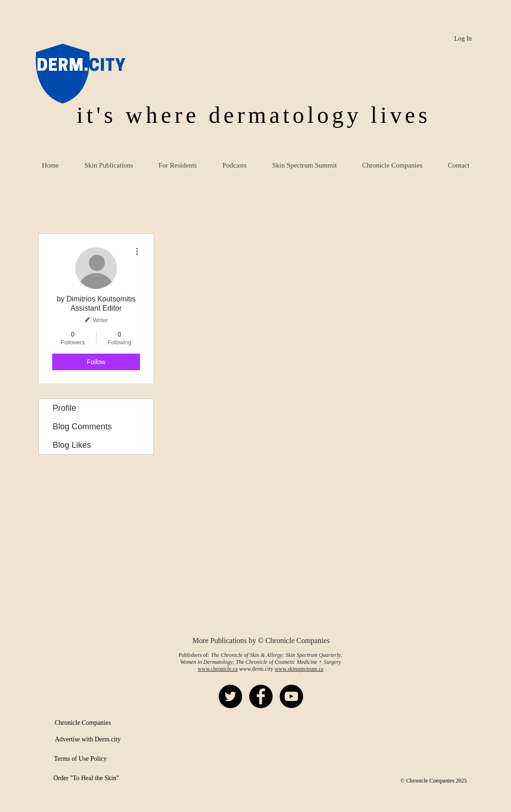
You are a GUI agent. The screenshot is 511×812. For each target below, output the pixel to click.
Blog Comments (82, 427)
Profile (64, 408)
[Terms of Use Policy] (80, 759)
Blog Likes (72, 445)
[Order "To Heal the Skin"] (86, 778)
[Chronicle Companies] (83, 723)
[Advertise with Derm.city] (88, 740)
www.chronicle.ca (218, 669)
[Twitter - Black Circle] (230, 696)
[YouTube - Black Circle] (291, 696)
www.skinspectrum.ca (299, 669)
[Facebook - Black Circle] (261, 696)
